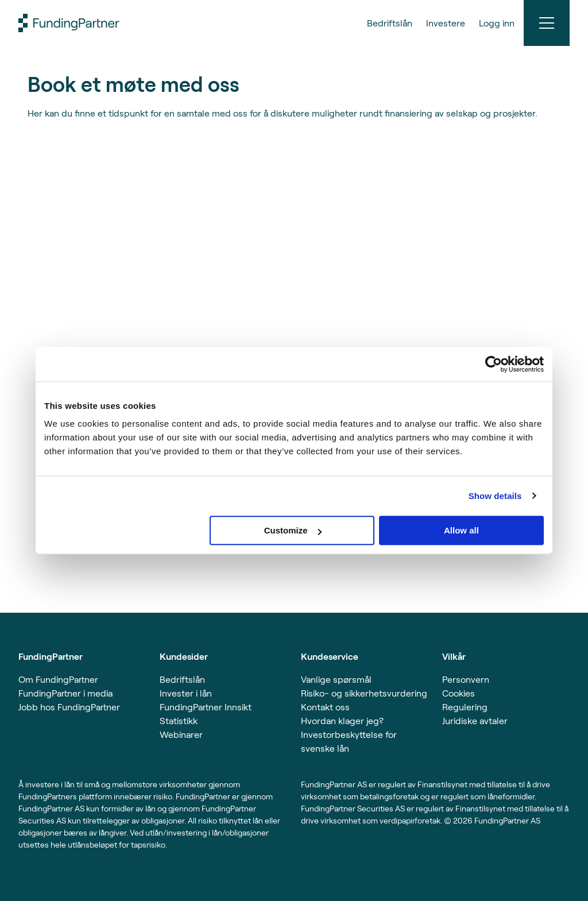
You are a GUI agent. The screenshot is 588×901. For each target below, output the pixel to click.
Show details (495, 496)
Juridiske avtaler (475, 720)
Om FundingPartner (58, 679)
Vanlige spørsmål (336, 679)
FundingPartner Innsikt (206, 707)
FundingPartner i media (65, 693)
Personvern (466, 679)
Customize (293, 530)
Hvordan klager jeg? (342, 720)
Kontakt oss (325, 707)
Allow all (461, 530)
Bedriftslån (182, 679)
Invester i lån (186, 693)
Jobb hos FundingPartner (69, 707)
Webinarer (181, 734)
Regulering (465, 707)
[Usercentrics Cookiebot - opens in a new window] (494, 364)
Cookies (459, 693)
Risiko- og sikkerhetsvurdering (364, 693)
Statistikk (179, 720)
